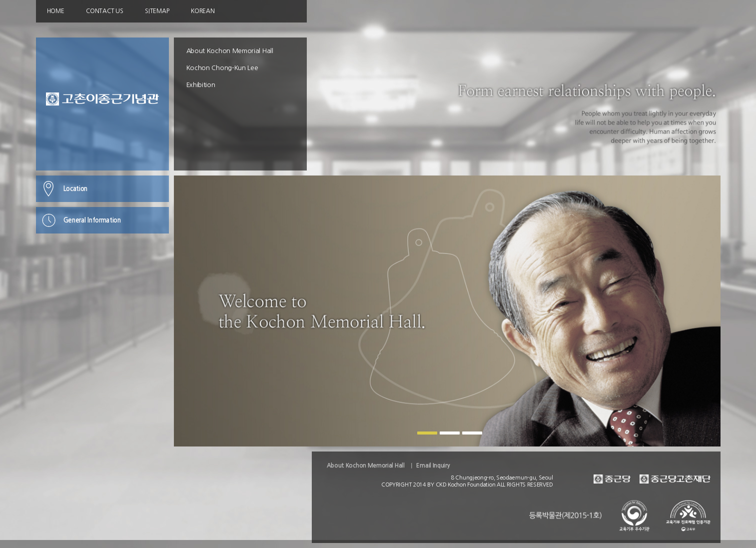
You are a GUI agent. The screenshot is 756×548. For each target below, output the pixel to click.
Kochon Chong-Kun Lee (222, 68)
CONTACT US (104, 11)
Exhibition (201, 85)
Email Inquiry (433, 465)
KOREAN (203, 11)
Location (76, 189)
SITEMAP (157, 11)
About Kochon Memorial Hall (230, 51)
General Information (92, 220)
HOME (56, 11)
